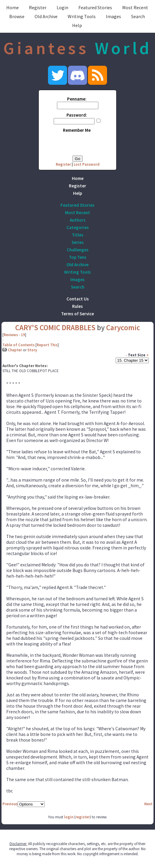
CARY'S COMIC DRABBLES (55, 328)
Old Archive (46, 16)
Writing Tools (82, 16)
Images (113, 16)
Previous (10, 804)
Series (78, 242)
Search (138, 16)
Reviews (11, 335)
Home (13, 7)
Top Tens (78, 257)
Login (62, 7)
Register (38, 7)
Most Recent (135, 7)
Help (77, 25)
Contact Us (78, 299)
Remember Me (77, 130)
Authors (78, 220)
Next (148, 804)
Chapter (15, 350)
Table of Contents (18, 345)
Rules (77, 306)
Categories (78, 227)
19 (23, 335)
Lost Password (87, 164)
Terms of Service (77, 314)
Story (32, 350)
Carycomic (123, 328)
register (83, 817)
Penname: (77, 99)
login (69, 817)
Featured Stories (95, 7)
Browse (17, 16)
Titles (78, 235)
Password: (77, 115)
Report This (47, 345)
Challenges (78, 250)
